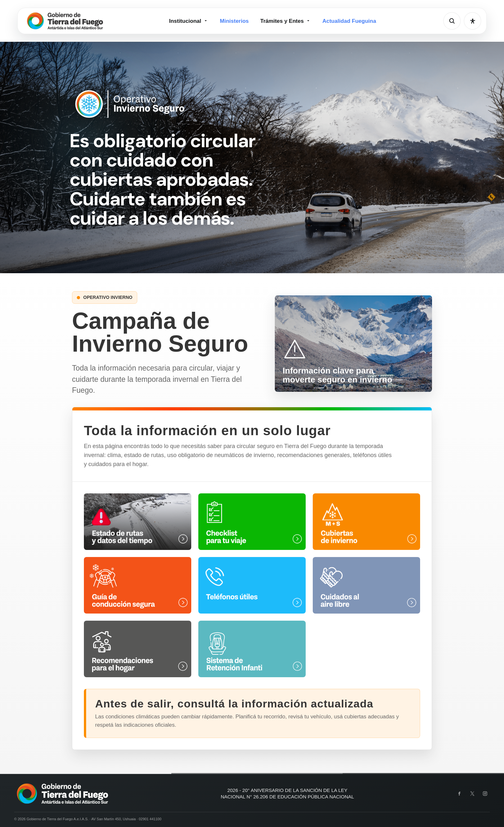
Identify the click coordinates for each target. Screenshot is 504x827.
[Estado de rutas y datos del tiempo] (138, 522)
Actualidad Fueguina (349, 21)
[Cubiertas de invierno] (366, 522)
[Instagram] (485, 794)
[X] (472, 794)
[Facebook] (459, 794)
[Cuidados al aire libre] (366, 585)
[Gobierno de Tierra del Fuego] (65, 21)
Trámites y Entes (286, 21)
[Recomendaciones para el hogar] (138, 649)
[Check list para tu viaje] (252, 522)
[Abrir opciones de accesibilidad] (473, 21)
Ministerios (234, 21)
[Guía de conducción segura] (138, 585)
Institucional (189, 21)
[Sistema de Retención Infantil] (252, 649)
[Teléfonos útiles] (252, 585)
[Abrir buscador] (452, 21)
